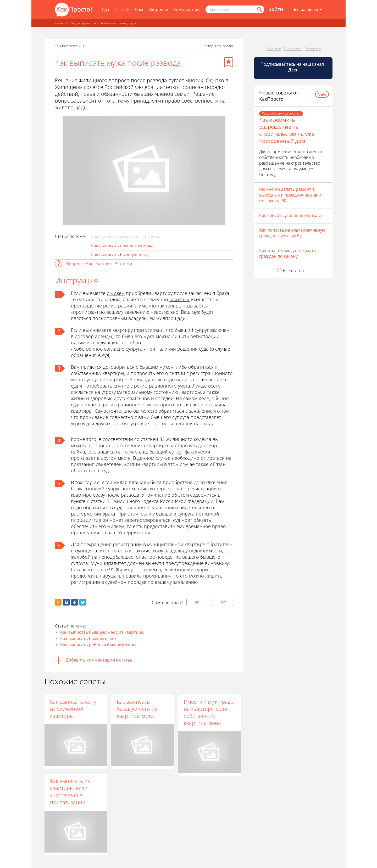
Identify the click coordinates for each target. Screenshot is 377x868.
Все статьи (293, 271)
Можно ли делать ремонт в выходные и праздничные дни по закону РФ (290, 195)
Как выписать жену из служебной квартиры (73, 709)
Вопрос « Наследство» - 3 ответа (99, 264)
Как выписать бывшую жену (120, 255)
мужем (167, 367)
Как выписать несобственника (122, 245)
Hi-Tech (122, 9)
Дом (139, 9)
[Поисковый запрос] (235, 9)
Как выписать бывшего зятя (89, 639)
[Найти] (259, 9)
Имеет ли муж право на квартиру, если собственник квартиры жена (209, 712)
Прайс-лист (293, 48)
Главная (61, 23)
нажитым (179, 299)
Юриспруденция (84, 23)
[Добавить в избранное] (229, 62)
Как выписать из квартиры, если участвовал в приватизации (70, 792)
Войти (276, 9)
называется (195, 306)
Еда (106, 9)
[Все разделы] (307, 10)
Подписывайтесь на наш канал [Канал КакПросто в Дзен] (293, 67)
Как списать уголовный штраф (290, 215)
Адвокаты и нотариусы (118, 23)
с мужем (116, 293)
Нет (223, 602)
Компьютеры (187, 9)
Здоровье (158, 9)
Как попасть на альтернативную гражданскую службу (292, 233)
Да (197, 602)
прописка (84, 312)
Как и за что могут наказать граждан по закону (288, 253)
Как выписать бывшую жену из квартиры (102, 632)
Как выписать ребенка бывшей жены (98, 645)
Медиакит (274, 48)
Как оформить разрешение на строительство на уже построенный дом (287, 130)
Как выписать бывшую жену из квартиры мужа (137, 709)
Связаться (313, 48)
